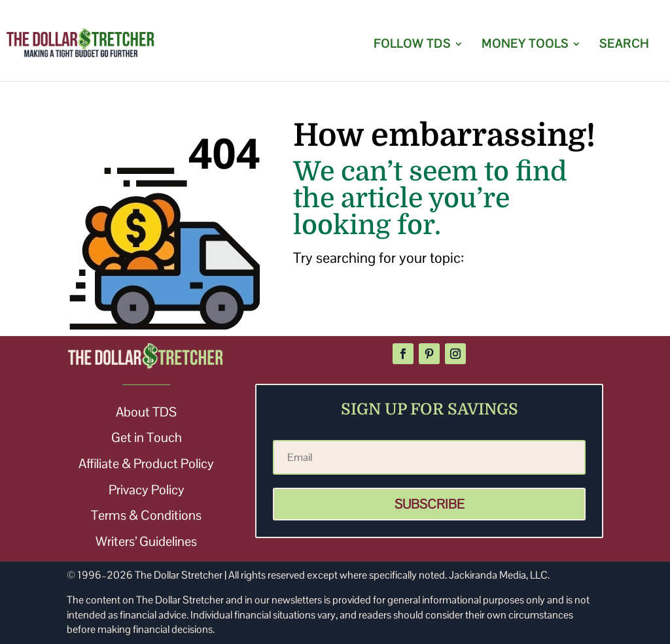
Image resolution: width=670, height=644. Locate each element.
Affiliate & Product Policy (146, 464)
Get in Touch (147, 437)
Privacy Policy (147, 490)
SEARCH (624, 45)
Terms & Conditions (146, 515)
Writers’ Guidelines (146, 541)
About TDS (146, 412)
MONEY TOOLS (525, 45)
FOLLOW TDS (412, 45)
